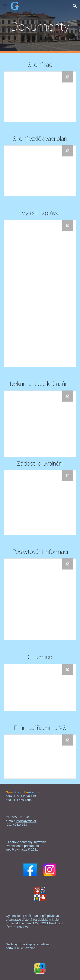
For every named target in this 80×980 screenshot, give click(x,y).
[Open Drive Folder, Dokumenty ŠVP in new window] (68, 151)
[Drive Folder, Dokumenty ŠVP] (40, 171)
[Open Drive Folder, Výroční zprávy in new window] (68, 225)
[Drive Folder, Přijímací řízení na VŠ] (40, 757)
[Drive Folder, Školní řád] (40, 97)
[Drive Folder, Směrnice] (40, 687)
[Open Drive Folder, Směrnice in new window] (68, 669)
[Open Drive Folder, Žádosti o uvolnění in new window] (68, 476)
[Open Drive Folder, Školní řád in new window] (68, 77)
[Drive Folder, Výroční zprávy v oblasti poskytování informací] (40, 599)
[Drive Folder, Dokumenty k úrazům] (40, 424)
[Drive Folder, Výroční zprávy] (40, 293)
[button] (5, 6)
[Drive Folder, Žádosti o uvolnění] (40, 503)
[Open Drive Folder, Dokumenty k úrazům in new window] (68, 396)
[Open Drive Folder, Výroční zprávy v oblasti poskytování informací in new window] (68, 564)
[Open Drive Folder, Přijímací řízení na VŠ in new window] (68, 740)
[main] (40, 27)
